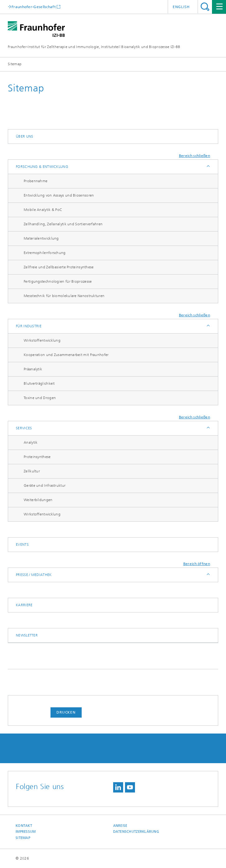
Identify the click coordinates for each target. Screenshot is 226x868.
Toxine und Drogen (40, 398)
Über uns (24, 136)
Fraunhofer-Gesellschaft (34, 7)
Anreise (120, 826)
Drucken (66, 712)
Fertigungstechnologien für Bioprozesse (58, 281)
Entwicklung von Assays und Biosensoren (59, 195)
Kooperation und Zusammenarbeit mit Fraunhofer (66, 355)
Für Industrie (29, 326)
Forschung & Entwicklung (42, 167)
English (181, 7)
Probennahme (36, 181)
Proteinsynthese (37, 457)
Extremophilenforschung (45, 253)
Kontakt (24, 826)
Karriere (24, 605)
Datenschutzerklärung (136, 832)
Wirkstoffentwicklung (42, 340)
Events (22, 544)
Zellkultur (32, 471)
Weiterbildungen (38, 500)
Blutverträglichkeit (39, 383)
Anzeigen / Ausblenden (208, 167)
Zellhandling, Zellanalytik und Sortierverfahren (63, 224)
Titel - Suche (205, 7)
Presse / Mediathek (34, 575)
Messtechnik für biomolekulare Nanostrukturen (64, 296)
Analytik (31, 442)
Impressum (26, 832)
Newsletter (27, 635)
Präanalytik (33, 369)
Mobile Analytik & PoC (43, 210)
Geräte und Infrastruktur (45, 485)
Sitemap (23, 838)
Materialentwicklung (41, 238)
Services (24, 428)
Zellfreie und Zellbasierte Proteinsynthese (59, 267)
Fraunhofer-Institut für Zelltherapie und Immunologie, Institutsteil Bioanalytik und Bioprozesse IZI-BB (94, 47)
